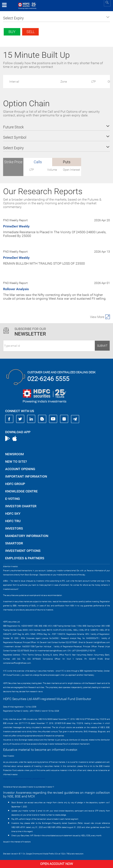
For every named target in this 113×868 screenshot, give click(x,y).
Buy (12, 32)
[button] (56, 18)
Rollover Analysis (16, 289)
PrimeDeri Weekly (16, 226)
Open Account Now (56, 864)
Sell (31, 32)
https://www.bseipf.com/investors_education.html (24, 779)
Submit (102, 346)
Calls (38, 162)
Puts (67, 162)
